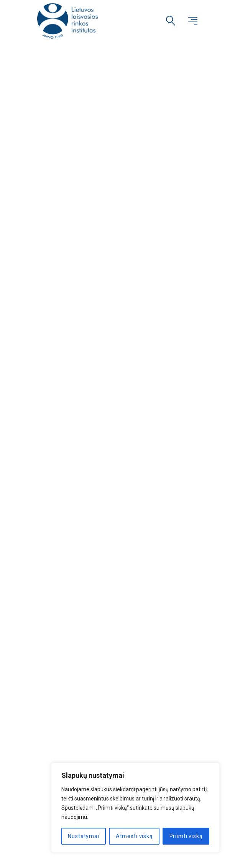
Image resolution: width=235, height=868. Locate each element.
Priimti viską (186, 836)
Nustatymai (83, 836)
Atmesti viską (134, 836)
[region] (135, 808)
